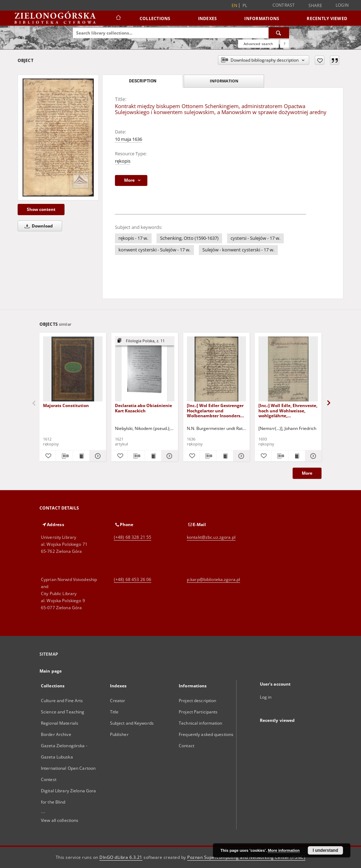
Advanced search (258, 44)
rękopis (123, 161)
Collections (155, 18)
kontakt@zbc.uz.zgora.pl (211, 537)
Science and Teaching (63, 712)
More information (284, 850)
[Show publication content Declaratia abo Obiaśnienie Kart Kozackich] (153, 456)
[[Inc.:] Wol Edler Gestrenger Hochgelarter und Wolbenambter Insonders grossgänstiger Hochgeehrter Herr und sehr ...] (217, 369)
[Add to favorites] (320, 60)
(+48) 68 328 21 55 (133, 537)
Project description (197, 701)
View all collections (60, 820)
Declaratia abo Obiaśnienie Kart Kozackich (143, 408)
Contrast (284, 5)
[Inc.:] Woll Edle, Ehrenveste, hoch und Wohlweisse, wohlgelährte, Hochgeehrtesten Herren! (288, 410)
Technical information (201, 723)
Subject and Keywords (132, 723)
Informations (262, 18)
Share (315, 6)
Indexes (208, 18)
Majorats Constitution (66, 405)
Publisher (119, 734)
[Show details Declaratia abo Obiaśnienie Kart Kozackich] (169, 456)
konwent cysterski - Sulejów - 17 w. (154, 250)
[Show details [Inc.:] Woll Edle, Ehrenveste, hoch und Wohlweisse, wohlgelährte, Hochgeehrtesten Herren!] (312, 456)
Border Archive (56, 734)
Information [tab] (224, 81)
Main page (51, 671)
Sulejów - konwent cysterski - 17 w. (238, 250)
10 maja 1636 (129, 139)
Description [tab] (143, 81)
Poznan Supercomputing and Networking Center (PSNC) (246, 857)
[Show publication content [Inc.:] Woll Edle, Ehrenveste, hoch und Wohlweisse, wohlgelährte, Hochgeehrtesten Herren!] (296, 456)
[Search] (279, 33)
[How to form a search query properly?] (284, 44)
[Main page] (118, 18)
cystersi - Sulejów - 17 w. (255, 238)
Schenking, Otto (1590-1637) (189, 238)
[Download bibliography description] (64, 456)
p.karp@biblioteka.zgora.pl (213, 579)
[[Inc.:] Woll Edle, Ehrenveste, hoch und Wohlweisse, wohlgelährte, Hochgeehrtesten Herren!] (288, 369)
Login (342, 5)
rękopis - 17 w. (133, 238)
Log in (266, 697)
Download (38, 226)
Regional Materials (60, 723)
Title (114, 712)
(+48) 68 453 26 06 (133, 579)
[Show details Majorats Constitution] (97, 456)
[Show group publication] (145, 341)
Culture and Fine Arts (62, 701)
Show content (41, 209)
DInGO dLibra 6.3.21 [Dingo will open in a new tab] (121, 857)
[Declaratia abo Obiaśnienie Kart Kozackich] (145, 369)
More (307, 473)
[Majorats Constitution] (73, 369)
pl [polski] (245, 5)
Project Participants (198, 712)
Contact (186, 746)
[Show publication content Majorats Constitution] (81, 456)
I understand (325, 850)
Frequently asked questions (206, 734)
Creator (118, 701)
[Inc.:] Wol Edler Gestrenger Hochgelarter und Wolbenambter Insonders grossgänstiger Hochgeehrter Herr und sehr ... (216, 410)
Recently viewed (327, 18)
